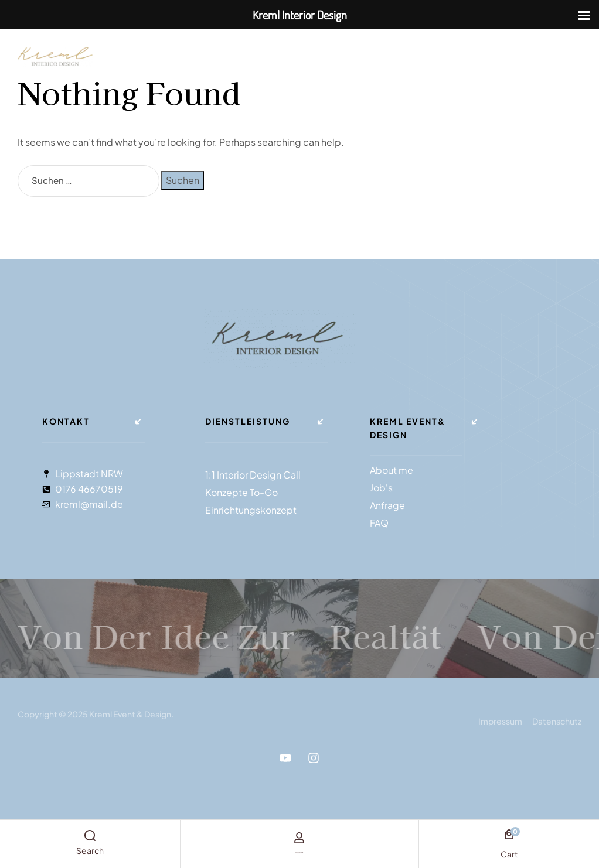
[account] (299, 838)
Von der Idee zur (222, 628)
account (299, 850)
